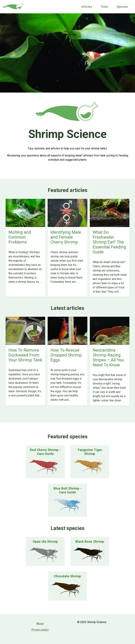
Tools (104, 7)
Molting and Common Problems (20, 237)
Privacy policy (40, 630)
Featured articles (68, 190)
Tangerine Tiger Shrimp (90, 452)
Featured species (68, 437)
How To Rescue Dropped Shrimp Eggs (66, 355)
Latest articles (67, 308)
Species (122, 7)
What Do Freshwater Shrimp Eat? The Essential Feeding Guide (109, 242)
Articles (87, 7)
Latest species (67, 528)
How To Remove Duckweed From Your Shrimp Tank (25, 355)
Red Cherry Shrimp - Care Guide (45, 452)
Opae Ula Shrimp (45, 542)
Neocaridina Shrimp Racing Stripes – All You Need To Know (108, 358)
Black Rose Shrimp (90, 542)
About (40, 624)
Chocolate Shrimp (67, 576)
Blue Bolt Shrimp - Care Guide (67, 490)
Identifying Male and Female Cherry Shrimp (66, 237)
